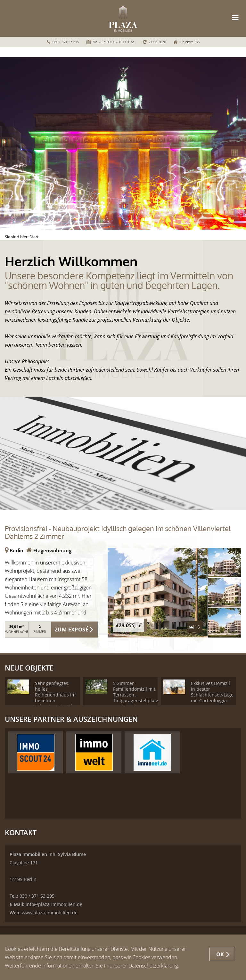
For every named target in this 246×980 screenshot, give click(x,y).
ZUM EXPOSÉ (72, 630)
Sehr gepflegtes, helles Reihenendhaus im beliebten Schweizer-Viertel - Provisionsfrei (55, 698)
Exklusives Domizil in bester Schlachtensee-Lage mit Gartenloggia (212, 692)
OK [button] (220, 954)
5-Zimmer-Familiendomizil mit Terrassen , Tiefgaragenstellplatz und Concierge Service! (136, 698)
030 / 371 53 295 (66, 42)
